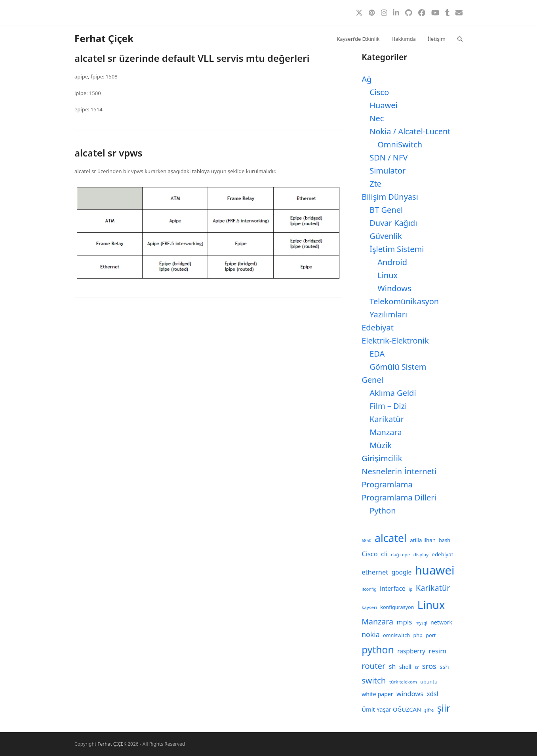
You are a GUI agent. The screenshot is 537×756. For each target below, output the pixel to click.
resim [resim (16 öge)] (437, 651)
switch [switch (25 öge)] (374, 680)
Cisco (379, 92)
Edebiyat (378, 327)
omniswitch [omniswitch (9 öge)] (396, 635)
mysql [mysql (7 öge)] (421, 623)
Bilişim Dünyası (390, 197)
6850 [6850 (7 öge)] (366, 540)
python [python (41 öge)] (378, 650)
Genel (372, 380)
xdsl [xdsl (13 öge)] (433, 694)
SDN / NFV (388, 157)
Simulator (388, 171)
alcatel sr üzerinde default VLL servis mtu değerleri (192, 58)
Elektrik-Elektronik (395, 341)
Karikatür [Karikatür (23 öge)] (433, 588)
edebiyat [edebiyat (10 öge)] (442, 554)
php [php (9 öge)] (418, 635)
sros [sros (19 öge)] (429, 666)
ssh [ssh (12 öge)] (444, 666)
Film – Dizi (388, 406)
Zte (375, 184)
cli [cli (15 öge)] (384, 554)
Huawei (384, 105)
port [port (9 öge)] (431, 635)
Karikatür (387, 419)
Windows (394, 288)
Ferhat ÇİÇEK (112, 744)
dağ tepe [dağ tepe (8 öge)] (400, 555)
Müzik (381, 445)
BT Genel (386, 210)
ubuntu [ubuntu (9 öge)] (429, 682)
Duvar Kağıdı (393, 223)
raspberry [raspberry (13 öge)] (411, 651)
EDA (377, 354)
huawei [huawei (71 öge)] (435, 570)
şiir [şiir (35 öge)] (444, 708)
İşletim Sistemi (397, 249)
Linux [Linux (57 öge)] (431, 605)
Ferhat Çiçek (104, 38)
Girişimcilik (382, 458)
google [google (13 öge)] (402, 572)
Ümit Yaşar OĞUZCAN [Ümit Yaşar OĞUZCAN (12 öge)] (391, 709)
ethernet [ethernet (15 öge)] (375, 572)
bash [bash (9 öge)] (445, 540)
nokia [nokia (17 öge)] (370, 634)
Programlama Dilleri (399, 497)
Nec (377, 118)
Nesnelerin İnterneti (399, 471)
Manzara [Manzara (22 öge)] (377, 621)
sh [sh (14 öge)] (392, 666)
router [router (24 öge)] (373, 666)
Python (383, 511)
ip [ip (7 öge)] (410, 589)
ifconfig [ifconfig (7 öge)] (369, 589)
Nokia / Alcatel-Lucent (410, 131)
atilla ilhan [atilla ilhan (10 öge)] (423, 540)
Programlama (387, 484)
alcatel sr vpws (109, 153)
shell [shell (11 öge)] (405, 667)
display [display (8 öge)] (421, 555)
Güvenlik (386, 236)
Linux (388, 275)
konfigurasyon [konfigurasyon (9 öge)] (397, 607)
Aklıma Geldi (393, 393)
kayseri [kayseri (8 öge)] (369, 607)
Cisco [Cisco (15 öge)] (370, 554)
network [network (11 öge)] (441, 622)
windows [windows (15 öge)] (410, 694)
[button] (460, 38)
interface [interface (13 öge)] (393, 588)
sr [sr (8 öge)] (417, 667)
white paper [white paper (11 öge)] (377, 694)
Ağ (367, 79)
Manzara (386, 432)
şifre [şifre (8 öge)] (429, 710)
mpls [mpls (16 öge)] (404, 622)
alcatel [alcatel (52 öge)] (391, 538)
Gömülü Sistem (398, 367)
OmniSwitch (400, 144)
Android (392, 262)
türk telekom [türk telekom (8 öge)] (403, 682)
